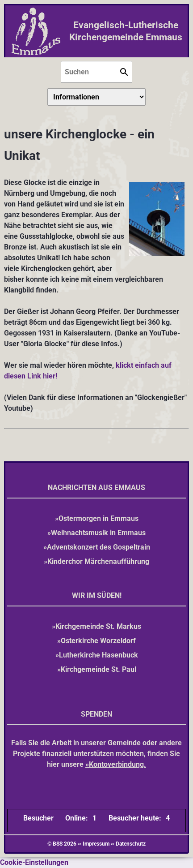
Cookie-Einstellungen (34, 862)
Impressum (96, 844)
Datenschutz (131, 844)
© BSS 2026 (62, 844)
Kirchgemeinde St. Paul (99, 669)
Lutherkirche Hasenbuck (99, 655)
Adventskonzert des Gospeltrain (99, 547)
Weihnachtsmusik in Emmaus (98, 533)
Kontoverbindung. (117, 764)
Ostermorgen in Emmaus (99, 518)
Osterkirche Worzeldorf (98, 641)
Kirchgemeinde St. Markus (98, 626)
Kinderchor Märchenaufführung (98, 561)
